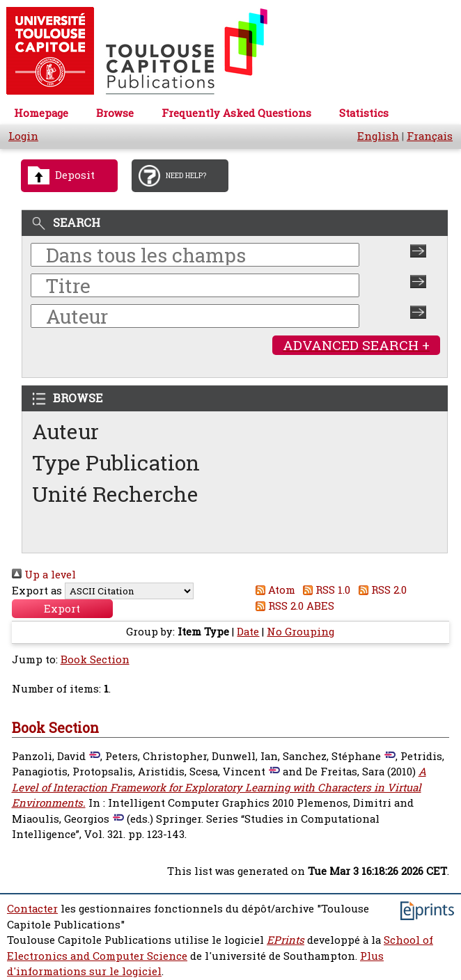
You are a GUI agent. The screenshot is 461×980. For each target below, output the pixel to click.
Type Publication (116, 463)
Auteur (65, 431)
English (378, 136)
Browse (115, 113)
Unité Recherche (115, 494)
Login (23, 136)
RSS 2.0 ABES (292, 606)
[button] (62, 609)
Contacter (32, 909)
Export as (37, 591)
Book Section (95, 659)
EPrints (286, 940)
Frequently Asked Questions (236, 113)
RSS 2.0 (380, 590)
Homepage (41, 113)
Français (430, 136)
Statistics (364, 113)
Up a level (44, 575)
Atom (273, 590)
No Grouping (300, 632)
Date (248, 632)
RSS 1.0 (325, 590)
